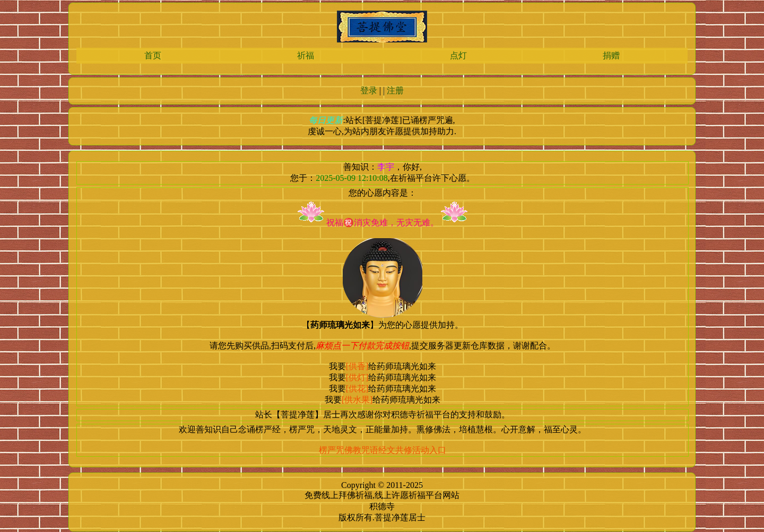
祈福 (306, 55)
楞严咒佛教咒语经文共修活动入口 (383, 450)
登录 (369, 90)
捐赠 (611, 55)
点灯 (458, 55)
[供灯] (357, 377)
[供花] (357, 389)
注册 (395, 90)
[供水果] (357, 400)
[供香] (357, 366)
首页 (153, 55)
